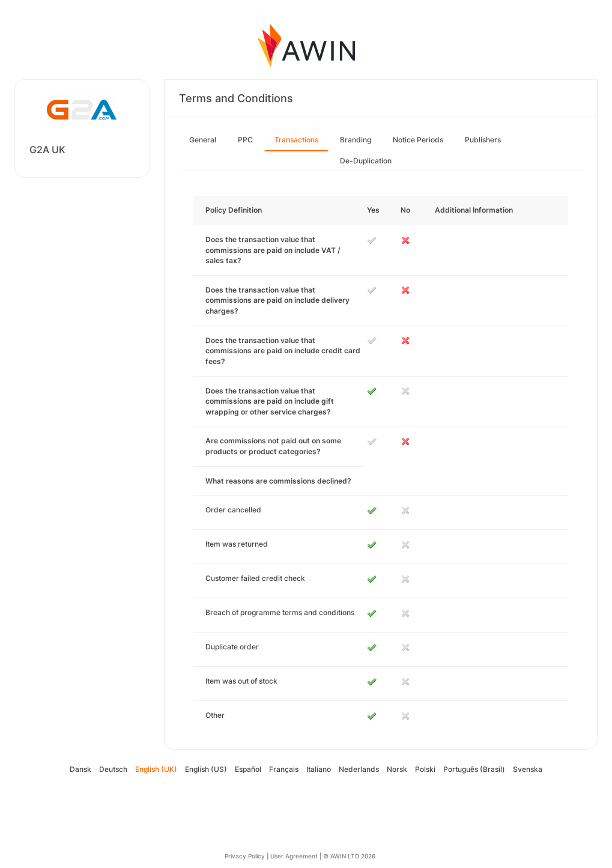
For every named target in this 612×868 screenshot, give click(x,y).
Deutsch (113, 769)
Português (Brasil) (474, 769)
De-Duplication (366, 161)
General (203, 140)
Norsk (397, 769)
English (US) (206, 769)
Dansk (80, 769)
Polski (425, 769)
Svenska (528, 769)
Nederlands (359, 769)
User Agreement (294, 856)
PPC (245, 140)
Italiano (319, 769)
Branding (356, 140)
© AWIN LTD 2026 (349, 856)
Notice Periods (418, 140)
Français (284, 769)
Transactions (296, 140)
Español (248, 769)
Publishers (483, 140)
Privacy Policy (245, 856)
